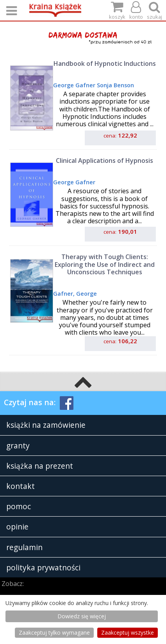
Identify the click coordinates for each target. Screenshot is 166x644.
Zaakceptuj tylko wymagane (54, 633)
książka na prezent (40, 466)
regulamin (24, 547)
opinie (17, 527)
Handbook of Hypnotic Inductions (105, 64)
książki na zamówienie (46, 425)
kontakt (21, 486)
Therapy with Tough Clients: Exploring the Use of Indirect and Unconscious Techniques (105, 264)
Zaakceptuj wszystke (128, 633)
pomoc (19, 506)
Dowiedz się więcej (82, 616)
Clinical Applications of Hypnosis (104, 161)
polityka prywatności (43, 567)
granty (18, 446)
